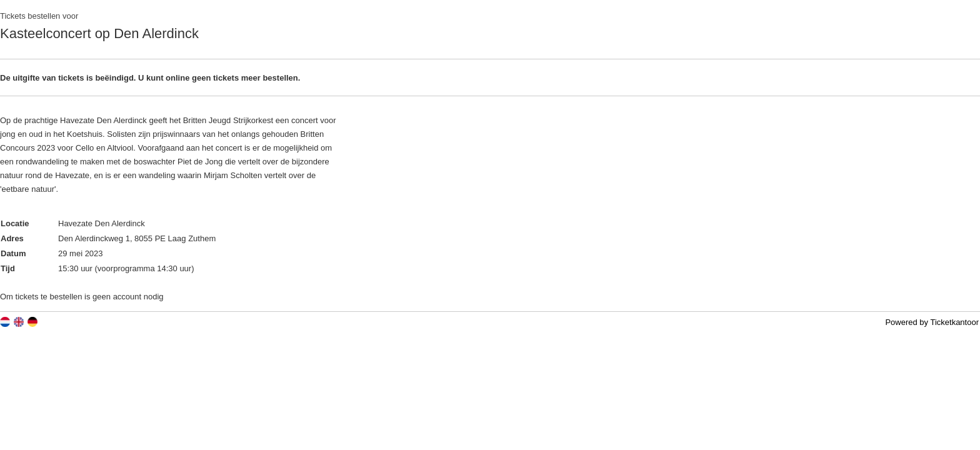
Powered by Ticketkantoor (932, 322)
